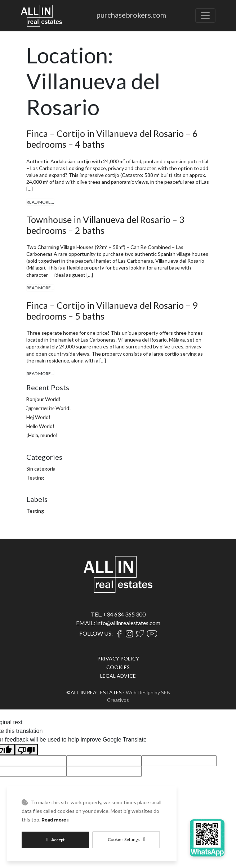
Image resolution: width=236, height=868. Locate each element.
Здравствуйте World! (49, 408)
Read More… (40, 202)
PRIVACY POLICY (118, 658)
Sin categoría (41, 469)
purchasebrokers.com (131, 15)
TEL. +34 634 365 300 (118, 614)
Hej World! (38, 417)
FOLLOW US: (96, 633)
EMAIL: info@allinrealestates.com (118, 623)
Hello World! (40, 426)
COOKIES (118, 667)
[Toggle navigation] (205, 15)
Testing (35, 478)
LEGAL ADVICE (118, 676)
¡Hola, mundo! (42, 435)
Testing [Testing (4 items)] (35, 511)
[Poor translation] (26, 750)
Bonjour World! (43, 399)
